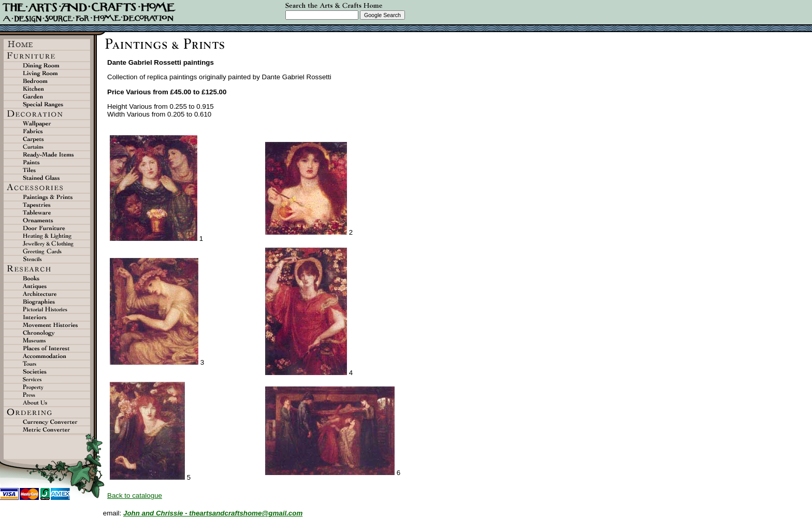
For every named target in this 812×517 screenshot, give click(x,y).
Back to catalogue (135, 496)
